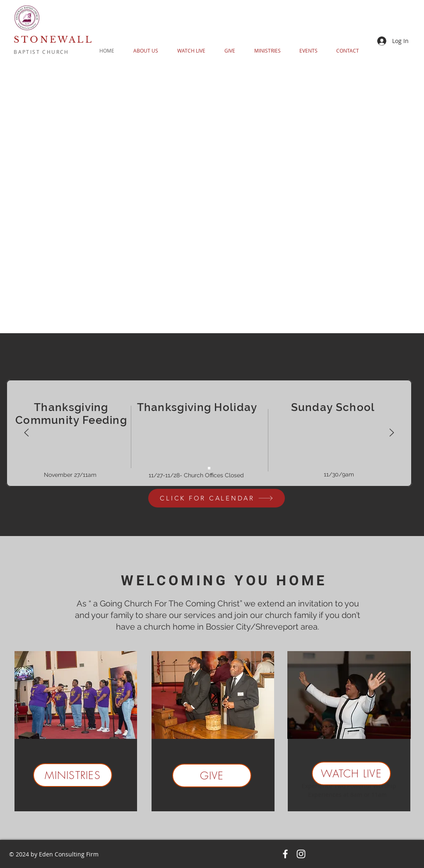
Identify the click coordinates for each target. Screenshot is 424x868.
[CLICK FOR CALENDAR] (217, 498)
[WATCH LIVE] (351, 773)
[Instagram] (301, 854)
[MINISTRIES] (73, 775)
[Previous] (26, 433)
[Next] (392, 433)
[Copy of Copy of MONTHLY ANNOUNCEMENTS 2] (209, 468)
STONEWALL (53, 40)
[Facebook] (285, 854)
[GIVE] (212, 775)
